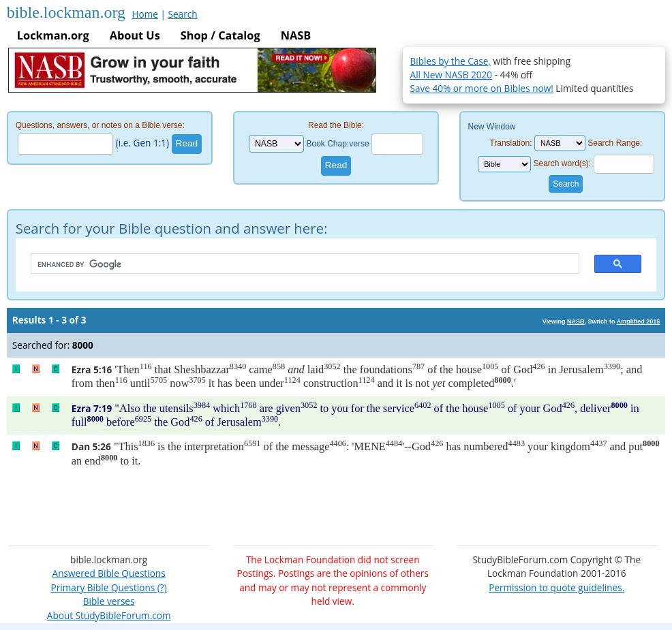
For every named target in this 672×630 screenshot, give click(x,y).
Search (183, 14)
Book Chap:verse (338, 144)
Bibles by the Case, (450, 61)
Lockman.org (53, 35)
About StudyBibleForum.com (109, 615)
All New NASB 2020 (452, 75)
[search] (299, 264)
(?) (161, 587)
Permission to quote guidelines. (556, 587)
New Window (491, 127)
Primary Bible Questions (103, 587)
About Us (135, 35)
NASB (296, 35)
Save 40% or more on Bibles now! (482, 88)
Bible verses (109, 601)
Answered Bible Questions (109, 573)
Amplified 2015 (639, 321)
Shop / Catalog (220, 35)
